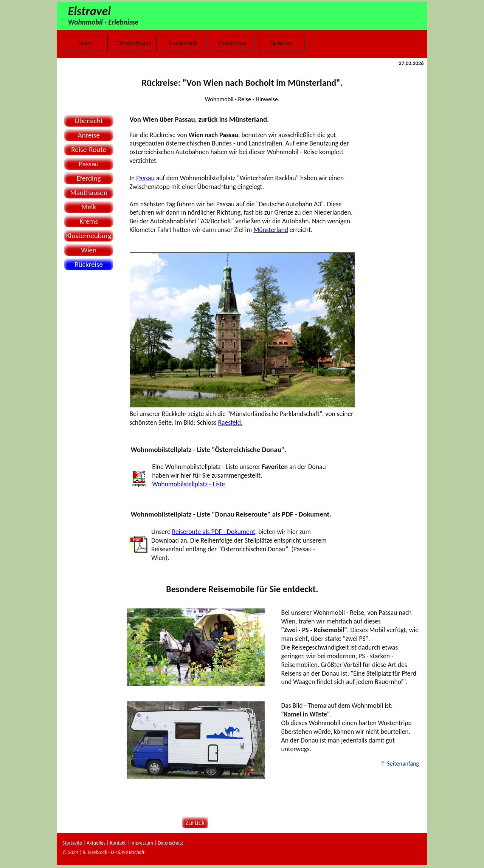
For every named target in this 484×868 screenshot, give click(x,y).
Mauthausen (89, 193)
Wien (89, 250)
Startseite (72, 843)
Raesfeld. (230, 422)
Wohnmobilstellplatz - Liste (188, 484)
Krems (88, 221)
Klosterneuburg (89, 236)
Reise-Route (89, 149)
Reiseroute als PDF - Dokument (214, 532)
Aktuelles (96, 843)
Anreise (89, 135)
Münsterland (271, 230)
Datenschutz (170, 843)
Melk (89, 207)
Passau (89, 164)
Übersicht (89, 121)
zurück (194, 822)
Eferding (89, 178)
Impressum (142, 843)
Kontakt (118, 843)
